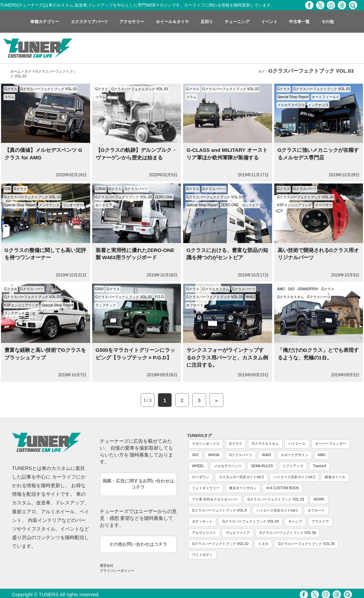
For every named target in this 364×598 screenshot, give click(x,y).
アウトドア (320, 521)
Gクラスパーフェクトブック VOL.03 (49, 89)
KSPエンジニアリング (295, 205)
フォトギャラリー (206, 488)
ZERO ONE (164, 197)
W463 (250, 297)
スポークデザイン (295, 455)
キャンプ (295, 521)
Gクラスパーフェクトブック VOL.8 (219, 510)
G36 (7, 189)
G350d (100, 189)
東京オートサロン (243, 488)
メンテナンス (318, 105)
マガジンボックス (206, 444)
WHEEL (198, 466)
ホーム (15, 71)
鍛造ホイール (335, 477)
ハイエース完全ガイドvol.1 (277, 510)
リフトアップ (293, 466)
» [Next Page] (216, 400)
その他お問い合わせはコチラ (138, 544)
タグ (28, 71)
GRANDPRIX (308, 289)
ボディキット (202, 521)
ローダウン (201, 477)
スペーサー (323, 205)
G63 (291, 289)
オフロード (195, 305)
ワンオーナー (73, 205)
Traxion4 (319, 466)
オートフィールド (325, 97)
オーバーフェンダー (331, 444)
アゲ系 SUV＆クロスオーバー (215, 499)
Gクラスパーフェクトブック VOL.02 (220, 544)
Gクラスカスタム (216, 289)
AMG (281, 289)
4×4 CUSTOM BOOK (283, 488)
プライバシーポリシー (117, 571)
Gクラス (11, 89)
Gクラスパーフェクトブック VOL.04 (250, 521)
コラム (9, 97)
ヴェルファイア (238, 533)
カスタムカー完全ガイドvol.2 (241, 477)
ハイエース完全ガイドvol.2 (294, 477)
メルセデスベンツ (291, 105)
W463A (214, 455)
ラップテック (106, 305)
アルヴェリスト (204, 533)
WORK (319, 499)
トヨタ (263, 544)
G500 (99, 289)
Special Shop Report (293, 97)
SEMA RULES (262, 466)
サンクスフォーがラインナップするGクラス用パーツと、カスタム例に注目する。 (227, 357)
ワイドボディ (202, 555)
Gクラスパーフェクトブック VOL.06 (288, 533)
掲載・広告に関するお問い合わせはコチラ (138, 484)
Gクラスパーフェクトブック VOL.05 (306, 544)
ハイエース (297, 444)
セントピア (104, 205)
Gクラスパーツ (136, 189)
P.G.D (159, 297)
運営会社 (107, 565)
